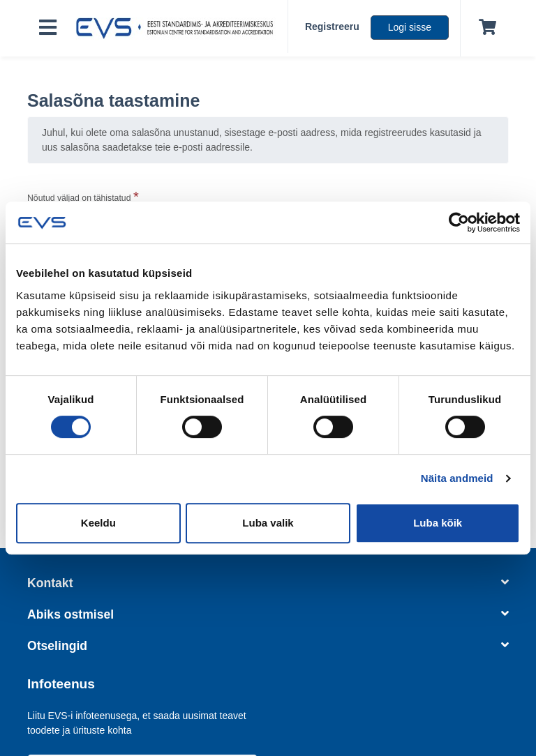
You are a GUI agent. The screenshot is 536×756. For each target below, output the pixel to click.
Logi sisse (410, 27)
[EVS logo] (178, 29)
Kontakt (268, 583)
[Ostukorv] (485, 28)
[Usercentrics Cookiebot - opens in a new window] (459, 222)
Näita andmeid (457, 478)
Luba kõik (438, 523)
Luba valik (268, 523)
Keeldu (98, 523)
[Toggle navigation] (48, 28)
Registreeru (332, 27)
